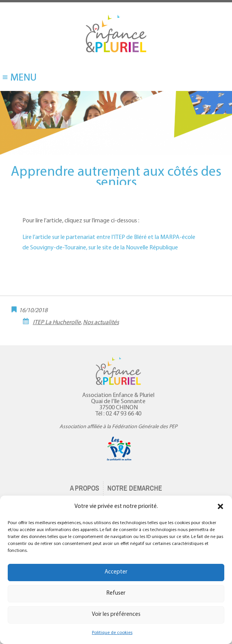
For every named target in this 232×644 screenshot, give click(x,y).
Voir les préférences (116, 615)
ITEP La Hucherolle (57, 323)
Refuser (116, 593)
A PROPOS (85, 488)
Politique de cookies (112, 633)
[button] (220, 506)
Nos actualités (101, 323)
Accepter (116, 572)
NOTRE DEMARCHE (135, 488)
